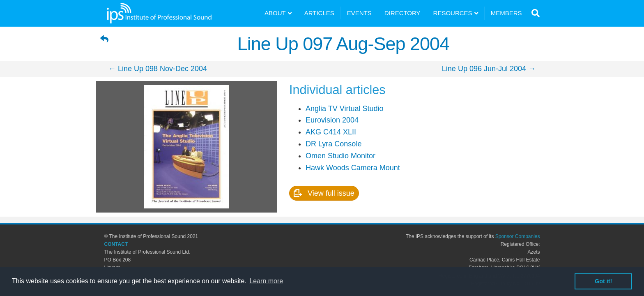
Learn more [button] (266, 281)
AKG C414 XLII (331, 132)
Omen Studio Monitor (340, 156)
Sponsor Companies (518, 236)
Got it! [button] (603, 281)
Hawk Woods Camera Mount (353, 168)
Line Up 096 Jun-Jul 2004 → (489, 69)
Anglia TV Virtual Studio (344, 109)
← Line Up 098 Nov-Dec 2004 (158, 69)
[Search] (534, 13)
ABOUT (275, 13)
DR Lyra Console (333, 144)
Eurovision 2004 (332, 120)
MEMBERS (506, 13)
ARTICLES (319, 13)
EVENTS (359, 13)
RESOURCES (453, 13)
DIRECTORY (402, 13)
